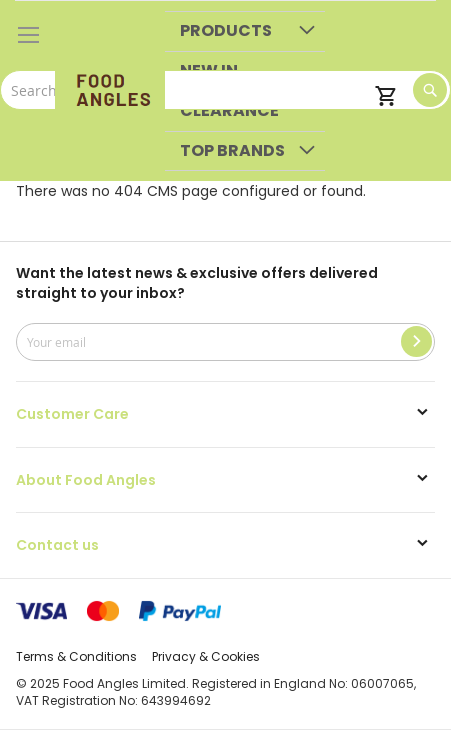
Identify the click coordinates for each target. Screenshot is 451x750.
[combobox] (225, 90)
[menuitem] (245, 31)
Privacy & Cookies (206, 656)
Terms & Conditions (76, 656)
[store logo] (110, 91)
